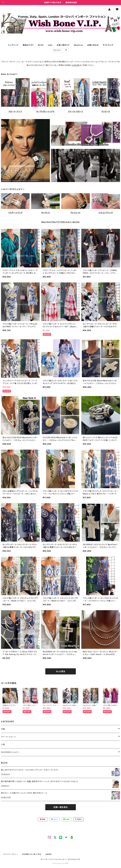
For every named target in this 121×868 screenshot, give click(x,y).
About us (78, 45)
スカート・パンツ (15, 111)
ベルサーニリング (15, 213)
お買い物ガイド (63, 45)
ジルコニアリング (106, 213)
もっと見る (61, 671)
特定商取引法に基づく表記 (32, 854)
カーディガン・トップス (45, 111)
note (50, 45)
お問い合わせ (93, 45)
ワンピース (106, 111)
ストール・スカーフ (76, 111)
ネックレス (45, 213)
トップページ (13, 45)
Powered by (61, 863)
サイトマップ (108, 45)
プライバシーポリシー (11, 854)
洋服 (3, 729)
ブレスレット (76, 213)
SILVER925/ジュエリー (11, 752)
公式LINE (76, 65)
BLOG (41, 45)
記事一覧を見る (61, 807)
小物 (3, 744)
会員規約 (49, 854)
